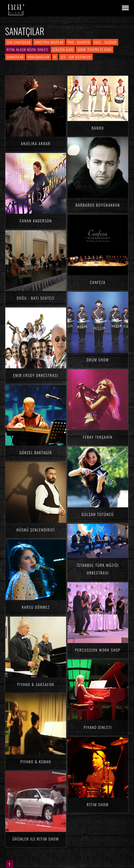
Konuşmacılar (38, 57)
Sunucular (15, 57)
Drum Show (98, 360)
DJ (55, 57)
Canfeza (98, 282)
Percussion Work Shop (98, 650)
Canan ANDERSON (36, 221)
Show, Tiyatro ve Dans (95, 50)
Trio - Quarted (79, 42)
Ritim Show (98, 804)
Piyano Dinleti (98, 727)
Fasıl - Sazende (105, 42)
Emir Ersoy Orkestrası (36, 375)
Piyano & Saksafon (36, 684)
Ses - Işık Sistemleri (76, 57)
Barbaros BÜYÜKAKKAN (98, 205)
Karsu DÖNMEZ (36, 607)
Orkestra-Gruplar (49, 42)
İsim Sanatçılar (19, 42)
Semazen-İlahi (63, 50)
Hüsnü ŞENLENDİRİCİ (36, 530)
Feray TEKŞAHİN (98, 437)
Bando (98, 128)
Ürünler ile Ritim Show (36, 839)
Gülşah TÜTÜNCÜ (98, 514)
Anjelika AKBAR (36, 143)
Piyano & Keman (36, 762)
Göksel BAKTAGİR (36, 452)
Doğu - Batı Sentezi (36, 298)
